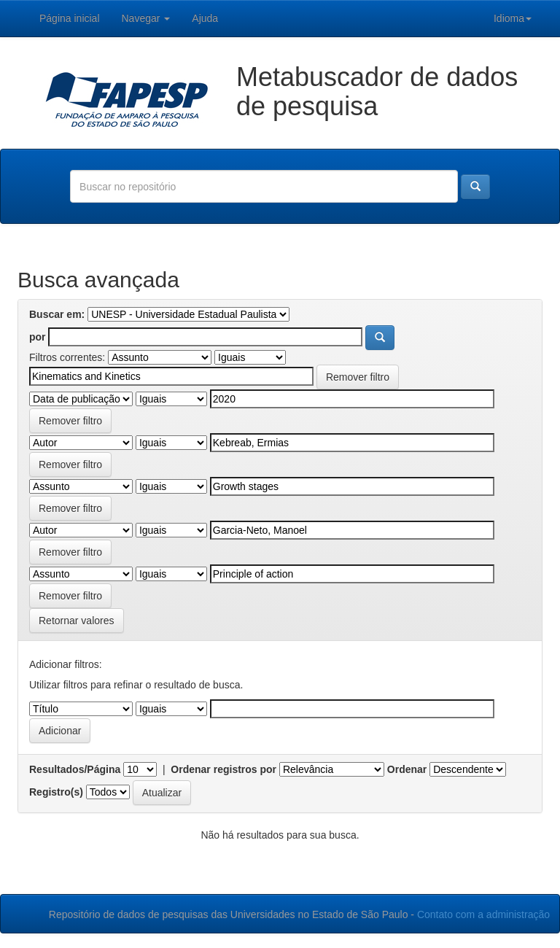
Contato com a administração (483, 914)
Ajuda (205, 18)
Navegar (146, 18)
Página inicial (70, 18)
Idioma (513, 18)
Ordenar (407, 769)
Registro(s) (56, 792)
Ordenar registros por (223, 769)
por (38, 337)
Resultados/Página (75, 769)
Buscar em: (57, 314)
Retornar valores (77, 621)
